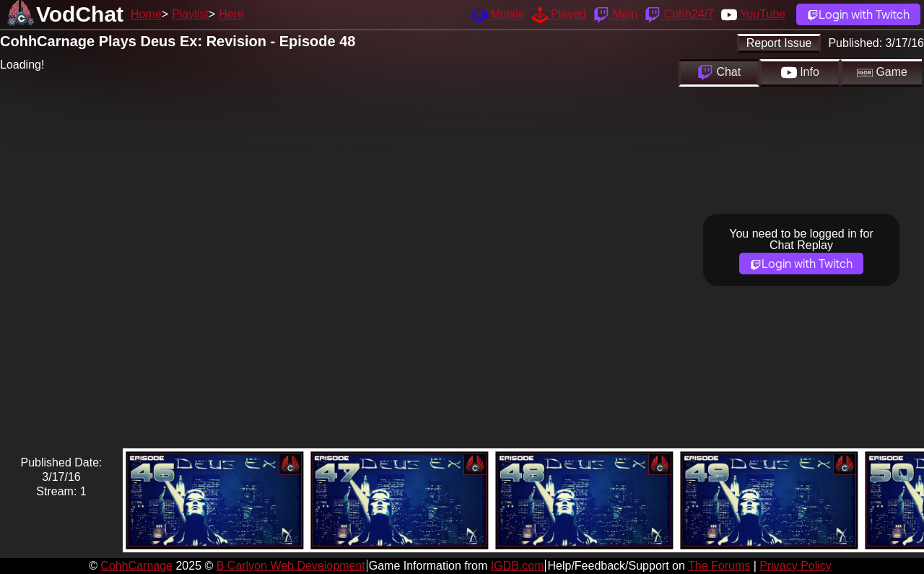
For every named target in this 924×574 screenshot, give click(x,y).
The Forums (719, 566)
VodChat (80, 14)
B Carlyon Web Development (291, 566)
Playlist (190, 14)
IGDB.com (518, 566)
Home (146, 14)
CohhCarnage (136, 566)
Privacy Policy (796, 566)
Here (231, 14)
